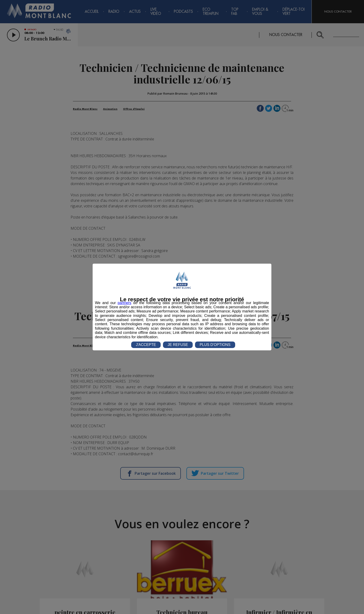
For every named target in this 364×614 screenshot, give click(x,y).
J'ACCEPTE (146, 345)
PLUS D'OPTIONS (215, 345)
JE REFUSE (178, 345)
